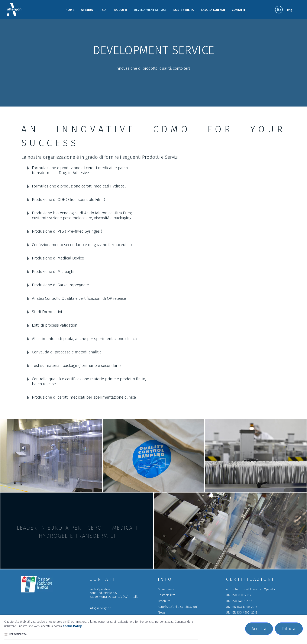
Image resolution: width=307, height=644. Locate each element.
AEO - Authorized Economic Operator (251, 589)
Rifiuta (289, 629)
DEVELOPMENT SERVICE (150, 10)
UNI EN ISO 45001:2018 (242, 613)
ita (279, 10)
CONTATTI (238, 10)
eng (290, 10)
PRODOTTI (120, 10)
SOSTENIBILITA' (184, 10)
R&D (103, 10)
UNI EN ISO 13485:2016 (242, 607)
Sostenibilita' (166, 595)
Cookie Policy (72, 626)
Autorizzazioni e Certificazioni (178, 607)
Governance (166, 589)
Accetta (259, 629)
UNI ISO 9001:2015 (238, 595)
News (162, 613)
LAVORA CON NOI (213, 10)
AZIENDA (87, 10)
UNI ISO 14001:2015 (239, 601)
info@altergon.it (100, 608)
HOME (70, 10)
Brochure (164, 601)
